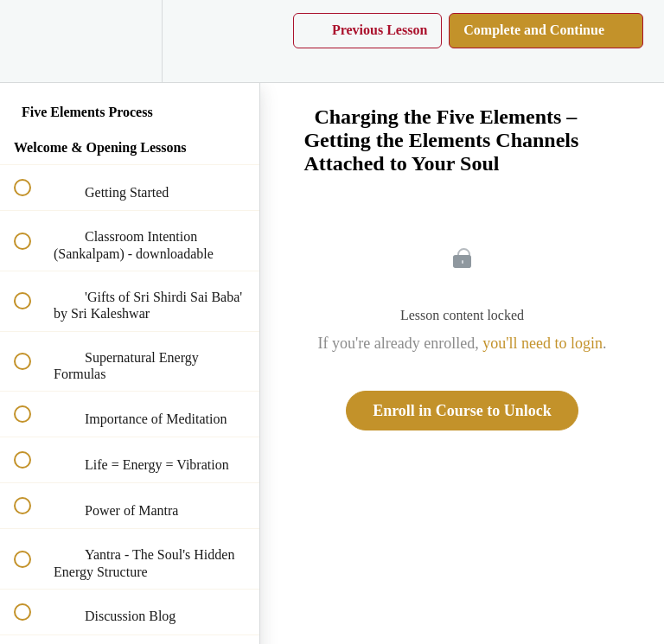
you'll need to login (543, 343)
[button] (32, 41)
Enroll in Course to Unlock (462, 411)
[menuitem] (130, 41)
